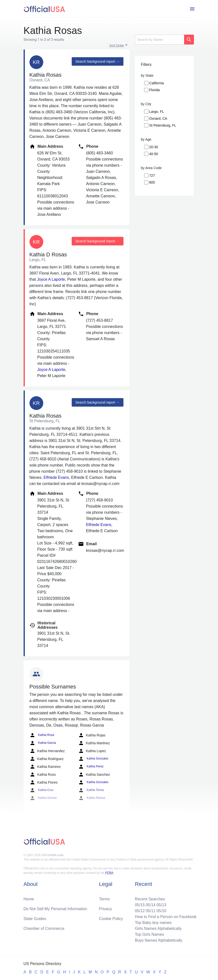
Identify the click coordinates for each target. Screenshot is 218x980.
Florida (154, 90)
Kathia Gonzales (93, 782)
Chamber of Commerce (44, 929)
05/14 (151, 905)
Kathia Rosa (42, 735)
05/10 (161, 911)
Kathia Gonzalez (93, 759)
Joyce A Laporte (51, 279)
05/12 (140, 911)
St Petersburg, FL (163, 125)
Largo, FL (157, 112)
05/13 (161, 905)
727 (152, 176)
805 (152, 182)
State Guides (35, 919)
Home (29, 899)
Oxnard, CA (158, 118)
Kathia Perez (91, 767)
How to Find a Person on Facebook (166, 917)
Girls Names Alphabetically (158, 929)
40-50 (154, 154)
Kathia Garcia (43, 743)
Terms (104, 899)
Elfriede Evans (56, 477)
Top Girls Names (149, 934)
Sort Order (117, 45)
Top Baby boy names (153, 923)
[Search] (160, 40)
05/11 (151, 911)
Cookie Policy (111, 919)
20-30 (154, 147)
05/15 (140, 905)
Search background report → (98, 61)
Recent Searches (150, 899)
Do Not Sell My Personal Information (55, 909)
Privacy (105, 909)
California (156, 83)
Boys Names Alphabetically (159, 940)
